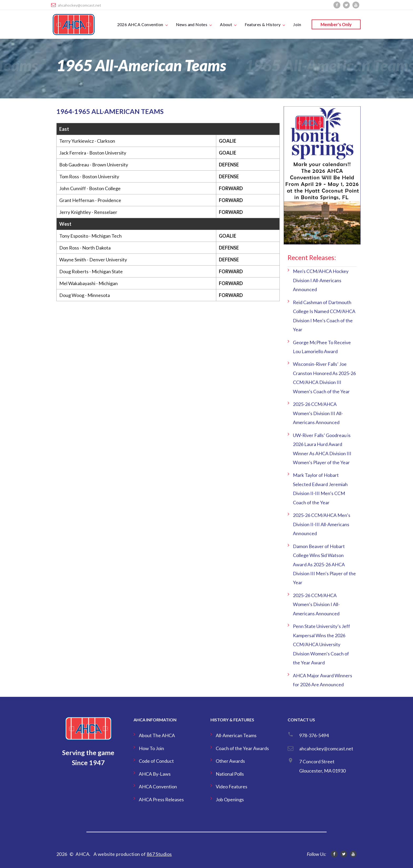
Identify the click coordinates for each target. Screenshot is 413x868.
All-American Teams (236, 735)
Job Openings (230, 799)
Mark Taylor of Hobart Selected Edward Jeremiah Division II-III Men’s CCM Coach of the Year (320, 489)
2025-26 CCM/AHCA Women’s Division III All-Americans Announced (318, 413)
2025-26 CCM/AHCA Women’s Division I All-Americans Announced (316, 604)
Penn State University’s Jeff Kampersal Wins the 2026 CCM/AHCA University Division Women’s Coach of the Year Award (321, 644)
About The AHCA (157, 735)
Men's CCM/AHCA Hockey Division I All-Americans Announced (321, 280)
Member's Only (336, 24)
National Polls (230, 774)
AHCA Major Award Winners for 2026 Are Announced (323, 680)
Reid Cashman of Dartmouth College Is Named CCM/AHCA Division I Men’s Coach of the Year (324, 316)
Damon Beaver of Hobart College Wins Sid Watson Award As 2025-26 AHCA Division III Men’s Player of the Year (324, 564)
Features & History (263, 24)
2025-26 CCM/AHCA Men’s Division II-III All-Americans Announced (322, 524)
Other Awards (230, 761)
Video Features (232, 787)
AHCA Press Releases (161, 799)
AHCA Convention (158, 787)
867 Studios (159, 854)
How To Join (151, 748)
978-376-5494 (314, 735)
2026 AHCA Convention (140, 24)
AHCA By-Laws (155, 774)
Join (297, 24)
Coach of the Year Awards (242, 748)
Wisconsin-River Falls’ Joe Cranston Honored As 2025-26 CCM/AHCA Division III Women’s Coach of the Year (324, 378)
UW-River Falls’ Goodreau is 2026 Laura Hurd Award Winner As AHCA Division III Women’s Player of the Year (322, 449)
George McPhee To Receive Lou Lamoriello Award (322, 347)
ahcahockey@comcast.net (80, 5)
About (226, 24)
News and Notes (192, 24)
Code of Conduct (156, 761)
